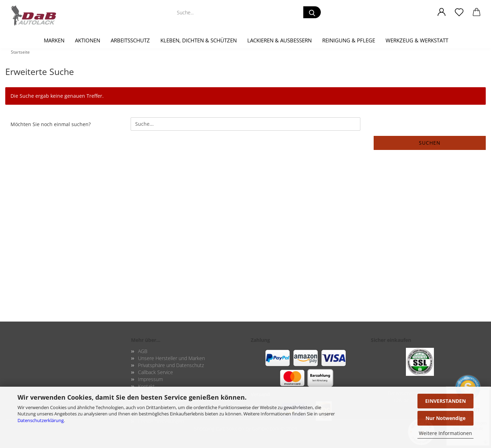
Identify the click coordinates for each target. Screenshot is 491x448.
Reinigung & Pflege (349, 40)
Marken (54, 40)
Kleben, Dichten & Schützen (199, 40)
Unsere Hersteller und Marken (171, 358)
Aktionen (88, 40)
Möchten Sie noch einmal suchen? (51, 124)
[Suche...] (312, 12)
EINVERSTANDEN (445, 401)
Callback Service (155, 372)
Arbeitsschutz (130, 40)
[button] (442, 12)
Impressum (150, 379)
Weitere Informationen (445, 433)
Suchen (430, 143)
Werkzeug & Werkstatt (417, 40)
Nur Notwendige (445, 418)
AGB (143, 351)
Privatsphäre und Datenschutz (171, 365)
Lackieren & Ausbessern (279, 40)
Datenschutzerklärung (41, 420)
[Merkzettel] (459, 12)
